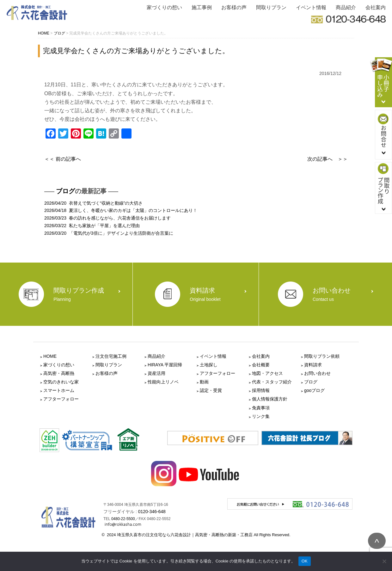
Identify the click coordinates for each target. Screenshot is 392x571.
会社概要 (261, 365)
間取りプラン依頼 (322, 356)
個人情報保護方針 (270, 399)
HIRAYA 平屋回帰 (165, 365)
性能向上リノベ (163, 382)
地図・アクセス (267, 373)
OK (305, 561)
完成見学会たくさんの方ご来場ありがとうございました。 (136, 51)
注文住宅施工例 (111, 356)
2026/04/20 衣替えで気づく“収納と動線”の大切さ (93, 203)
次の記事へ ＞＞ (328, 159)
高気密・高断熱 (59, 373)
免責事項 (261, 408)
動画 (204, 382)
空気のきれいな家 (61, 382)
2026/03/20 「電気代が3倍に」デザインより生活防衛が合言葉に (109, 233)
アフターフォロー (61, 399)
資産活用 (156, 373)
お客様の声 (234, 7)
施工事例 (202, 7)
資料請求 (313, 365)
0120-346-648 (152, 512)
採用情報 (261, 390)
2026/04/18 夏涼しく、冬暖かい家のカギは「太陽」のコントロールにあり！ (121, 210)
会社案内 (376, 7)
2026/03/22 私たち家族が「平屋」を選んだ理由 (92, 226)
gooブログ (314, 390)
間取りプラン (271, 7)
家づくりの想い (164, 7)
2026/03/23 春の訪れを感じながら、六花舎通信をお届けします (107, 218)
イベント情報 (311, 7)
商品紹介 (346, 7)
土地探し (209, 365)
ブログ (65, 191)
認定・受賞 (211, 390)
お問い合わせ (317, 373)
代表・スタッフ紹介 (272, 382)
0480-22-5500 (123, 519)
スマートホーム (59, 390)
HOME (50, 356)
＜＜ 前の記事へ (63, 159)
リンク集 (261, 416)
